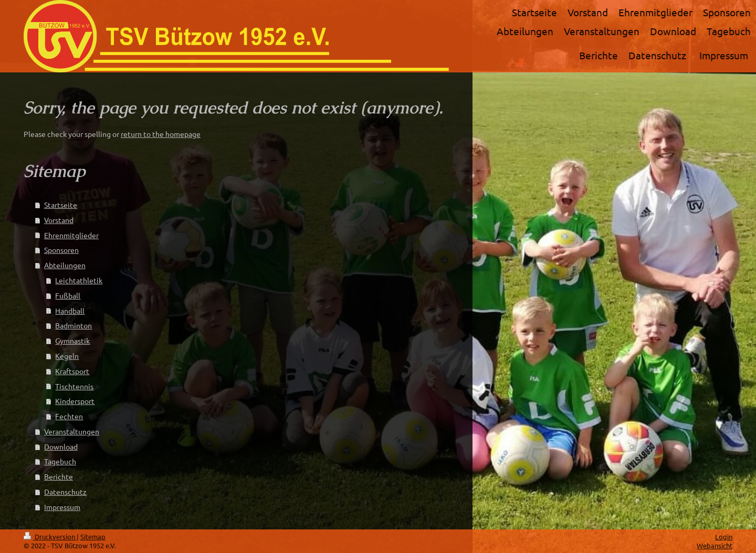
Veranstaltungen (72, 431)
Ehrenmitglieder (71, 235)
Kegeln (67, 356)
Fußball (68, 295)
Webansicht (715, 545)
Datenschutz (65, 492)
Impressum (62, 507)
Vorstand (59, 220)
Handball (70, 311)
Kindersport (75, 401)
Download (61, 446)
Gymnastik (72, 341)
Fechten (69, 416)
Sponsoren (61, 250)
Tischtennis (74, 386)
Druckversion (50, 536)
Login (724, 536)
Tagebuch (60, 461)
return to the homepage (161, 134)
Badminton (73, 325)
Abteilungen (65, 265)
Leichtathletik (79, 280)
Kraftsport (72, 371)
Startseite (61, 205)
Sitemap (93, 536)
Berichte (59, 476)
